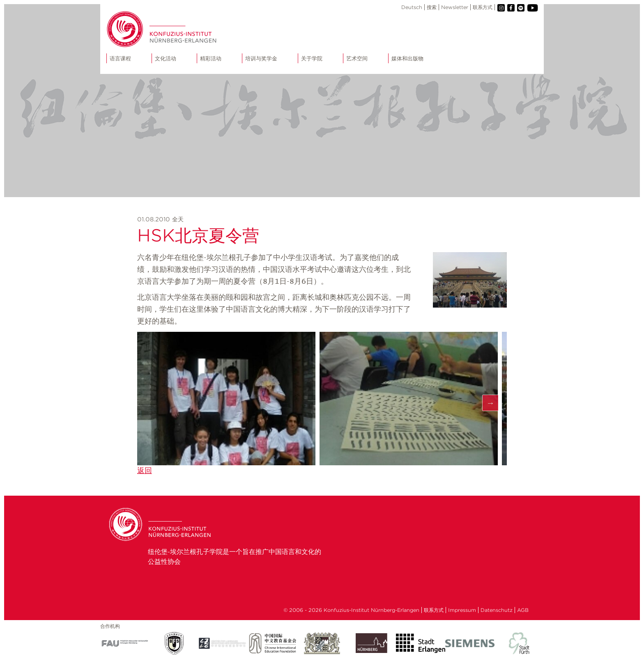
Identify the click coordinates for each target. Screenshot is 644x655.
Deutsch (412, 7)
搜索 (432, 7)
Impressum (462, 610)
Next (490, 403)
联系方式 (483, 7)
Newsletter (455, 7)
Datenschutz (497, 610)
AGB (523, 610)
